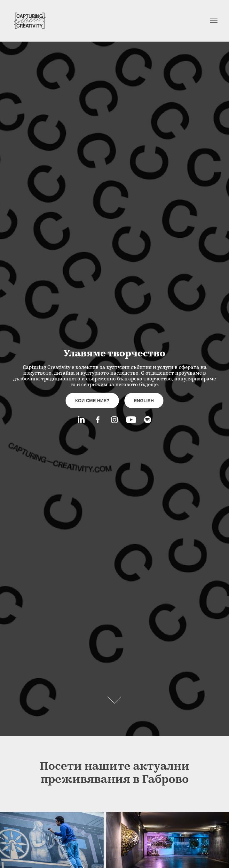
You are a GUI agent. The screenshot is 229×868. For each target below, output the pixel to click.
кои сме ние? (92, 401)
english (144, 401)
